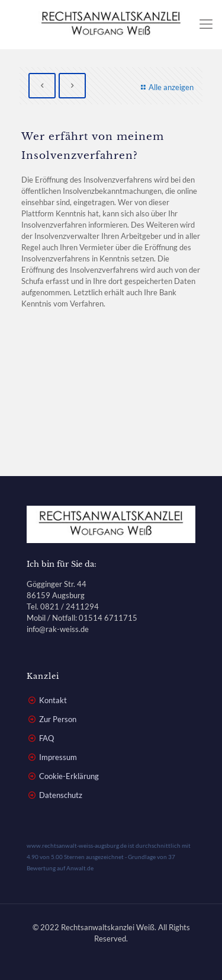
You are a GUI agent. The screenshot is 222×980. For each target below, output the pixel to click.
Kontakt (53, 700)
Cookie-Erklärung (69, 776)
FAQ (46, 738)
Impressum (58, 757)
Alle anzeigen (166, 87)
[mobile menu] (206, 24)
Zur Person (58, 719)
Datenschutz (61, 795)
